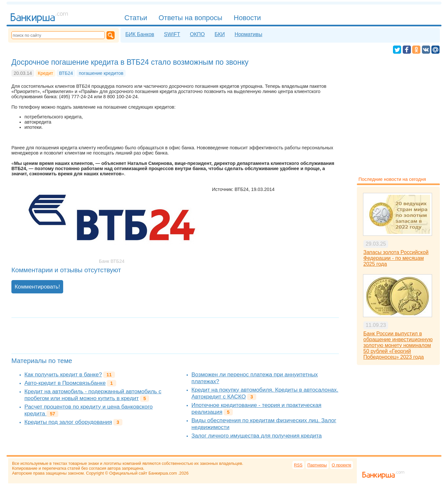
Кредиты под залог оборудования (68, 422)
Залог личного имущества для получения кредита (257, 436)
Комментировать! (37, 287)
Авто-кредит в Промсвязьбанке (65, 383)
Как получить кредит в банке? (63, 374)
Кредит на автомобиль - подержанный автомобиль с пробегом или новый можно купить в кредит (93, 395)
